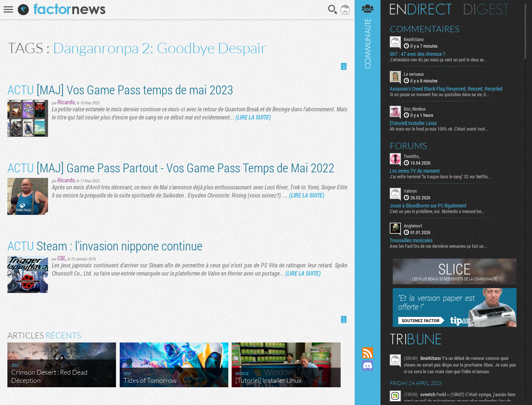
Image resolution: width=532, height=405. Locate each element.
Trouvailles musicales (411, 240)
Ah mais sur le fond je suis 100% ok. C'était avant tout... (439, 129)
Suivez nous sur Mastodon (368, 378)
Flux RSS (368, 353)
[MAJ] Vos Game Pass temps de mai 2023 (120, 89)
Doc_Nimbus (415, 109)
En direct (421, 9)
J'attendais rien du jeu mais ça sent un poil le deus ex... (438, 60)
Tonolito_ (412, 156)
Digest (486, 9)
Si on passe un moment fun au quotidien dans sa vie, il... (439, 94)
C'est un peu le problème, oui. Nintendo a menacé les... (437, 211)
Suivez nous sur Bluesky (368, 391)
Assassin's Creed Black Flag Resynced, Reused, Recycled (446, 89)
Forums (408, 146)
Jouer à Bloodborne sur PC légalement (428, 206)
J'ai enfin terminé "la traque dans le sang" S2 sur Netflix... (440, 176)
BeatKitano (414, 39)
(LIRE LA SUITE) (253, 117)
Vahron (410, 191)
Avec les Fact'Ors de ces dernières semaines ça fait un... (438, 246)
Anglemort (413, 226)
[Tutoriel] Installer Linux (413, 123)
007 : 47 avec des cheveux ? (417, 54)
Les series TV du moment (415, 171)
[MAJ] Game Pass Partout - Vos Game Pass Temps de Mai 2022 (171, 167)
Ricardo (66, 102)
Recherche (333, 10)
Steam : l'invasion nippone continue (105, 245)
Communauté (368, 166)
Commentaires (425, 29)
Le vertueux (414, 74)
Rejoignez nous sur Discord (368, 365)
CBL (62, 258)
